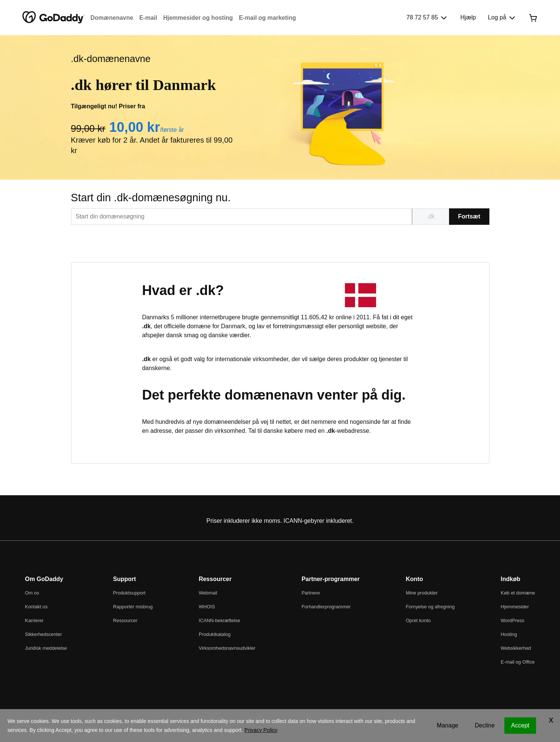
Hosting (509, 634)
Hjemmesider (515, 607)
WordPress (512, 620)
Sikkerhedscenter (44, 634)
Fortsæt (469, 216)
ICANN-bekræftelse (219, 620)
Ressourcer (125, 620)
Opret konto (418, 620)
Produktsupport (129, 593)
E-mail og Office (518, 662)
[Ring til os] (428, 18)
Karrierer (34, 620)
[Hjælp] (468, 18)
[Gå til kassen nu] (533, 18)
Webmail (208, 593)
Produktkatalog (215, 634)
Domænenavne (112, 18)
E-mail (148, 18)
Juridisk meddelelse (46, 648)
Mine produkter (422, 593)
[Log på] (502, 18)
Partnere (311, 593)
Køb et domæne (518, 593)
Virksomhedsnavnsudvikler (227, 648)
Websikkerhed (516, 648)
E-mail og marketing (267, 18)
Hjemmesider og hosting (198, 18)
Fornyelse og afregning (430, 607)
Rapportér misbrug (133, 607)
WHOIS (207, 607)
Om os (32, 593)
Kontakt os (36, 607)
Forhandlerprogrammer (326, 607)
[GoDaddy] (53, 18)
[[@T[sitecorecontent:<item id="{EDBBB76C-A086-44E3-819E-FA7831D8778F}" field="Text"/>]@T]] (242, 217)
